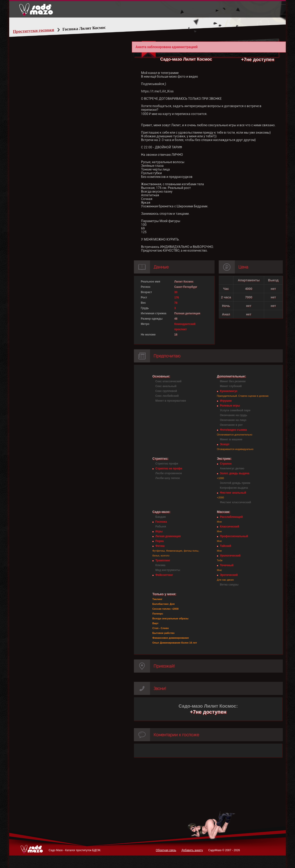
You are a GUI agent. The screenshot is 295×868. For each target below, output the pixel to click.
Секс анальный (166, 386)
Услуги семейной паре (235, 410)
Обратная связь (166, 850)
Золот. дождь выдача (235, 473)
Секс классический (168, 381)
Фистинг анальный (233, 493)
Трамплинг (163, 560)
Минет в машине (231, 439)
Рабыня (161, 527)
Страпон (226, 464)
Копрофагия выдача (234, 488)
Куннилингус (229, 391)
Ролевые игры (230, 406)
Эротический (229, 575)
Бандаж (161, 517)
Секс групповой (166, 391)
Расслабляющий (231, 517)
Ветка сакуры (229, 585)
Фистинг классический (235, 502)
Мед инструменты (168, 570)
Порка (159, 541)
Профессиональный (234, 536)
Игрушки (226, 401)
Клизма (160, 565)
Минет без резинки (233, 381)
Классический (229, 527)
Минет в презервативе (171, 401)
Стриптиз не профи (169, 468)
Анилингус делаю (232, 468)
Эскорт (225, 444)
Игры (159, 531)
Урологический (230, 556)
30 (176, 292)
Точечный (227, 565)
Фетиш (160, 546)
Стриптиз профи (167, 464)
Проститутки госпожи (42, 31)
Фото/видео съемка (233, 430)
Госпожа (161, 522)
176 (177, 297)
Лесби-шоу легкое (168, 478)
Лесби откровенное (169, 473)
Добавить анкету (192, 850)
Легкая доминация (168, 536)
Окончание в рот (231, 425)
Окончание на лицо (233, 420)
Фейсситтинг (164, 575)
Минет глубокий (231, 386)
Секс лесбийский (167, 396)
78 (176, 303)
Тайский (226, 546)
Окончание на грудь (234, 415)
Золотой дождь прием (235, 483)
